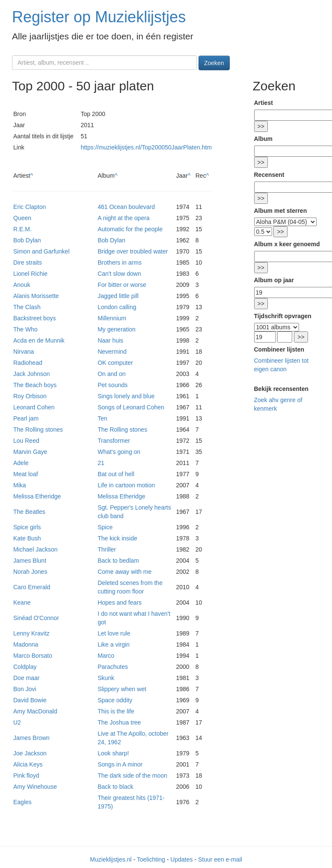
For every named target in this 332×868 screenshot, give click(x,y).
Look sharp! (113, 753)
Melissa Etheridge (37, 496)
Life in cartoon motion (126, 485)
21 (101, 463)
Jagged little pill (118, 296)
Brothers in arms (120, 262)
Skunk (106, 678)
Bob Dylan (27, 240)
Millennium (112, 318)
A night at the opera (123, 218)
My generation (117, 329)
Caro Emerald (32, 587)
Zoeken (214, 63)
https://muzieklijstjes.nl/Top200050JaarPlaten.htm (146, 147)
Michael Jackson (36, 549)
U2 (17, 722)
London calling (117, 307)
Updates (181, 859)
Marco (106, 656)
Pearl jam (26, 418)
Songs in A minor (120, 764)
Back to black (115, 787)
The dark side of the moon (132, 776)
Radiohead (28, 363)
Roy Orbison (30, 396)
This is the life (116, 711)
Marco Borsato (33, 656)
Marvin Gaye (30, 452)
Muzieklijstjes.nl (111, 859)
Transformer (114, 441)
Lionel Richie (30, 274)
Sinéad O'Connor (36, 618)
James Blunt (30, 561)
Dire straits (28, 262)
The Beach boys (35, 385)
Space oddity (115, 700)
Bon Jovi (25, 689)
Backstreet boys (35, 318)
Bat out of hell (116, 474)
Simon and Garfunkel (41, 251)
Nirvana (24, 352)
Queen (22, 218)
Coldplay (25, 667)
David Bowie (30, 700)
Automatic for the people (130, 229)
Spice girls (27, 527)
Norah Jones (30, 572)
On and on (111, 374)
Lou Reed (26, 441)
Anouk (22, 285)
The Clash (27, 307)
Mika (20, 485)
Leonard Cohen (34, 407)
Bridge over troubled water (133, 251)
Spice (105, 527)
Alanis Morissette (36, 296)
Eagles (22, 802)
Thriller (107, 549)
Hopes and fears (120, 603)
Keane (22, 603)
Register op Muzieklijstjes (99, 17)
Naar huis (110, 340)
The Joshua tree (119, 722)
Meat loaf (26, 474)
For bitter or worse (122, 285)
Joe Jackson (30, 753)
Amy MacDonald (35, 711)
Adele (21, 463)
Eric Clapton (30, 207)
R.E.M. (22, 229)
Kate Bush (27, 538)
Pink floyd (26, 776)
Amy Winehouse (35, 787)
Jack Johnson (32, 374)
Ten (102, 418)
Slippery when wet (122, 689)
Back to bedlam (118, 561)
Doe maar (26, 678)
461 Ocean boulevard (126, 207)
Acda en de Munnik (39, 340)
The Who (25, 329)
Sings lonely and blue (126, 396)
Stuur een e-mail (220, 859)
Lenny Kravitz (31, 633)
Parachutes (113, 667)
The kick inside (117, 538)
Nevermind (112, 352)
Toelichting (151, 859)
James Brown (31, 738)
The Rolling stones (38, 430)
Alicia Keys (28, 764)
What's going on (119, 452)
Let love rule (114, 633)
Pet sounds (113, 385)
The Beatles (29, 512)
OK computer (115, 363)
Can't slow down (119, 274)
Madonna (26, 644)
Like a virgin (114, 644)
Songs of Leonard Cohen (131, 407)
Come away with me (124, 572)
